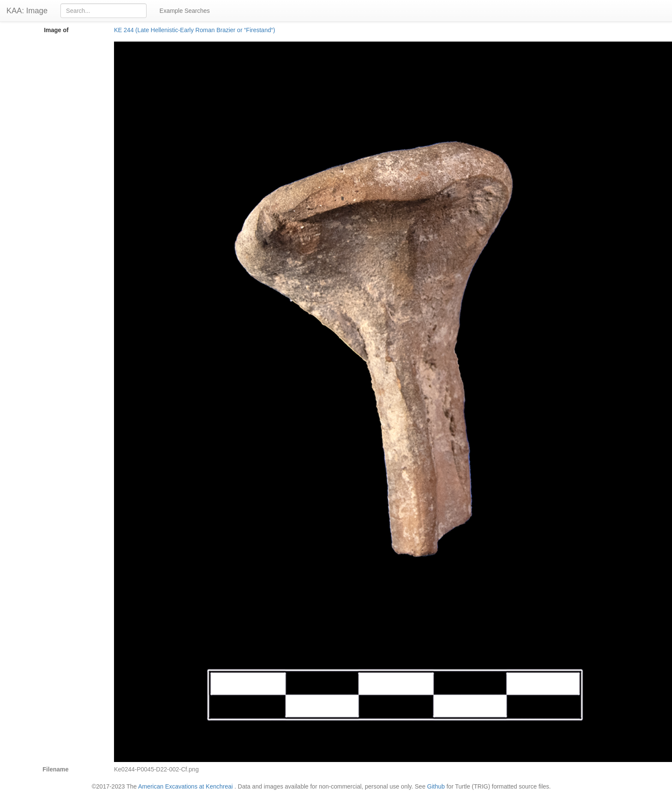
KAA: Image (27, 11)
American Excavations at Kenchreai (185, 786)
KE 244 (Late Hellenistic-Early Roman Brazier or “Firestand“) (195, 30)
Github (436, 786)
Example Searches (185, 11)
